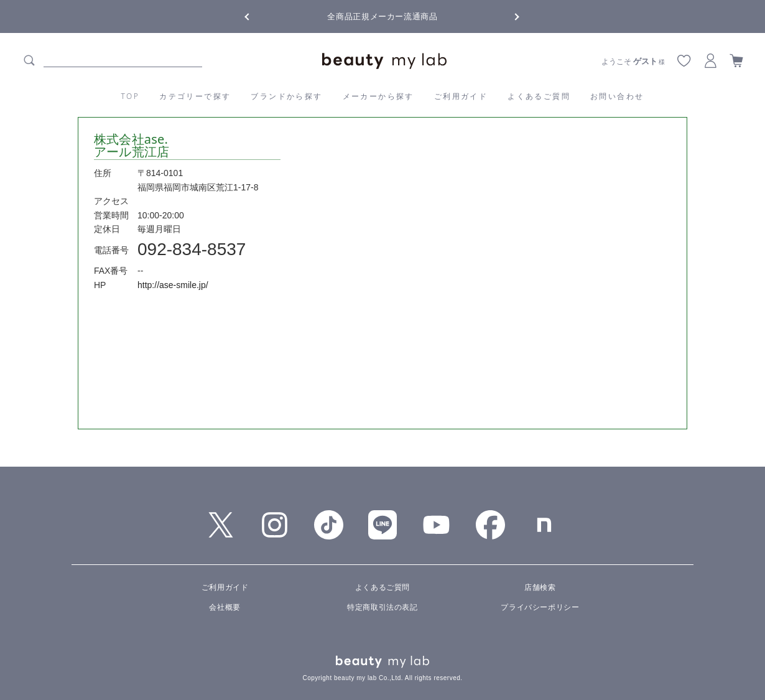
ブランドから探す (286, 96)
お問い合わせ (617, 96)
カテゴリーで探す (195, 96)
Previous (258, 16)
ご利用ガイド (461, 96)
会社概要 (225, 607)
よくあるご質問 (539, 96)
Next (507, 16)
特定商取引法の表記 (382, 607)
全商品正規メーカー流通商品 (382, 16)
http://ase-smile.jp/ (173, 285)
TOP (131, 96)
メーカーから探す (378, 96)
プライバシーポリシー (540, 607)
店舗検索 (540, 587)
